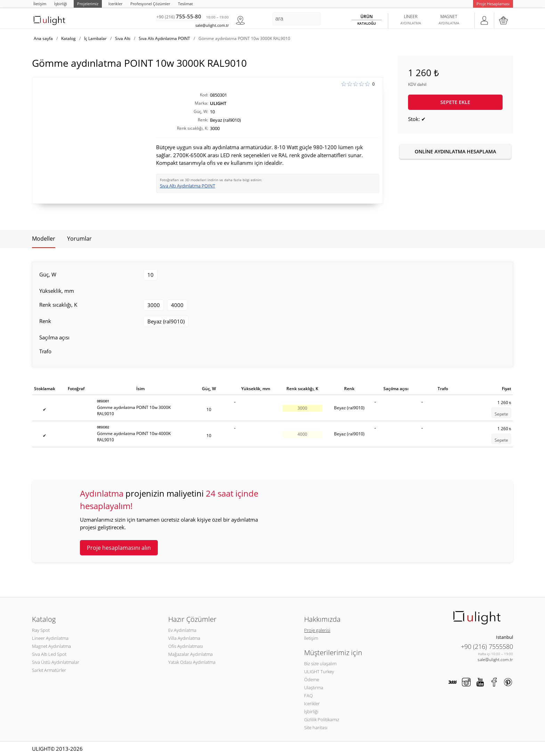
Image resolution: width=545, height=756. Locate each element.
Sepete (501, 414)
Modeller (44, 239)
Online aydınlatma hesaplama (455, 151)
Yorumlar (79, 239)
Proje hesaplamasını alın (119, 548)
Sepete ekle (455, 102)
